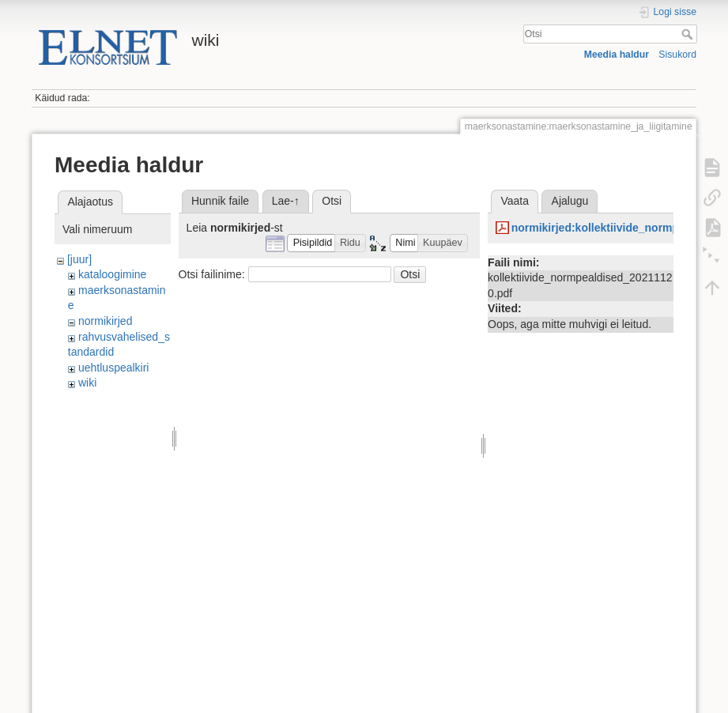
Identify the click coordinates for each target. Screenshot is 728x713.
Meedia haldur (617, 55)
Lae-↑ (286, 201)
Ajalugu (570, 201)
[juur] (79, 259)
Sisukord (677, 55)
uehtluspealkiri (114, 368)
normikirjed (105, 321)
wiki (87, 383)
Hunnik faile (220, 201)
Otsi (689, 34)
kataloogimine (112, 274)
